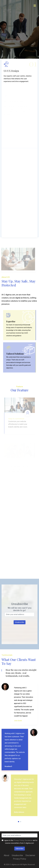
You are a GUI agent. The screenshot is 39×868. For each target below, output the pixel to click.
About (6, 855)
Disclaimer (29, 840)
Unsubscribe (17, 855)
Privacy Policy (19, 840)
